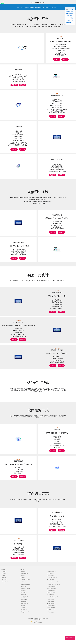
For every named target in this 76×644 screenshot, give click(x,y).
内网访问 (23, 595)
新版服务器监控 (52, 632)
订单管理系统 (51, 598)
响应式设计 (18, 70)
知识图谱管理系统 (25, 593)
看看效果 (65, 59)
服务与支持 (4, 598)
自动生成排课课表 (57, 296)
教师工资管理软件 (25, 623)
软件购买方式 (38, 513)
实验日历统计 (38, 278)
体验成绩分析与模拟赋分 (53, 597)
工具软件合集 (51, 593)
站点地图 (4, 602)
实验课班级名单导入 (57, 95)
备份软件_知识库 (52, 628)
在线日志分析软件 (52, 612)
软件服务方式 (38, 413)
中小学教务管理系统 (52, 602)
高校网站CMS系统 (25, 619)
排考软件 (23, 597)
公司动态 (4, 593)
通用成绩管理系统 (52, 591)
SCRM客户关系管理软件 (53, 600)
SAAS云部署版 (57, 433)
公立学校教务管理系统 (53, 617)
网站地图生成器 (52, 627)
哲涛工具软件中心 (25, 617)
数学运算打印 (51, 619)
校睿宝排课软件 (52, 623)
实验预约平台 (38, 19)
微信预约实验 (38, 195)
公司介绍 (4, 591)
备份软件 (23, 625)
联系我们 (4, 595)
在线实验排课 (18, 127)
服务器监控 (23, 632)
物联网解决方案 (24, 612)
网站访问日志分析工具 (53, 608)
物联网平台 (23, 610)
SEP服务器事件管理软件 (53, 615)
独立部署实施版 (18, 472)
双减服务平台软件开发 (26, 608)
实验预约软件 (61, 38)
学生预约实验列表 (57, 218)
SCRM (37, 2)
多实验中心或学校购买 (18, 560)
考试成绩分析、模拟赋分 (26, 598)
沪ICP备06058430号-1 (38, 639)
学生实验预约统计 (18, 325)
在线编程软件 (24, 606)
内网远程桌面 (51, 595)
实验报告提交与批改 (57, 161)
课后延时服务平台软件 (53, 606)
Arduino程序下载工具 (26, 604)
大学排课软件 (24, 600)
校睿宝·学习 (24, 627)
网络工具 (50, 630)
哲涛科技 (23, 591)
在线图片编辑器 (24, 621)
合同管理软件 (51, 613)
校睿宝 (44, 2)
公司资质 (4, 597)
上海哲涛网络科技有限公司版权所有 (41, 638)
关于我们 (3, 589)
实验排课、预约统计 (57, 353)
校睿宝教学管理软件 (25, 630)
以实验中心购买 (57, 532)
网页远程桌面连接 (25, 615)
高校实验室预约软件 (52, 610)
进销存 (32, 2)
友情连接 (22, 589)
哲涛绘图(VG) (24, 628)
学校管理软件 (51, 621)
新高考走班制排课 (25, 602)
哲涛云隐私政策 (5, 600)
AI (40, 2)
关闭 (73, 9)
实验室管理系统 (38, 385)
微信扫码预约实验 (18, 246)
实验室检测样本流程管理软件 (54, 604)
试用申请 (57, 59)
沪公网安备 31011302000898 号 (38, 640)
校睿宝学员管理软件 (52, 625)
